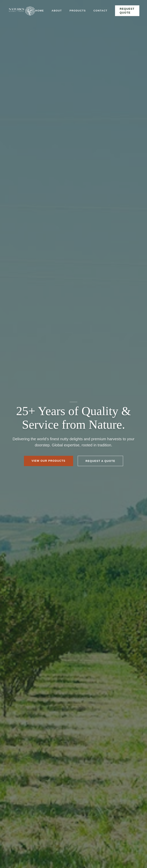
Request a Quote (100, 461)
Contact (100, 11)
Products (78, 11)
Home (40, 11)
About (57, 11)
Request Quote (127, 11)
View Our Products (49, 461)
